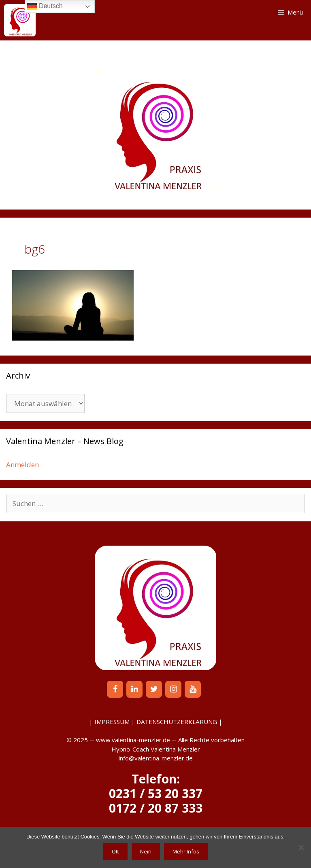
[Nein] (301, 847)
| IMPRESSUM (109, 722)
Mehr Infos (186, 851)
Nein (146, 851)
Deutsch (45, 6)
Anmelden (22, 465)
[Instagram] (173, 689)
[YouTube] (193, 689)
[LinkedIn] (134, 689)
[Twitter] (154, 689)
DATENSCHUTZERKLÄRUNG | (179, 722)
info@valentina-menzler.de (156, 758)
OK (115, 851)
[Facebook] (115, 689)
